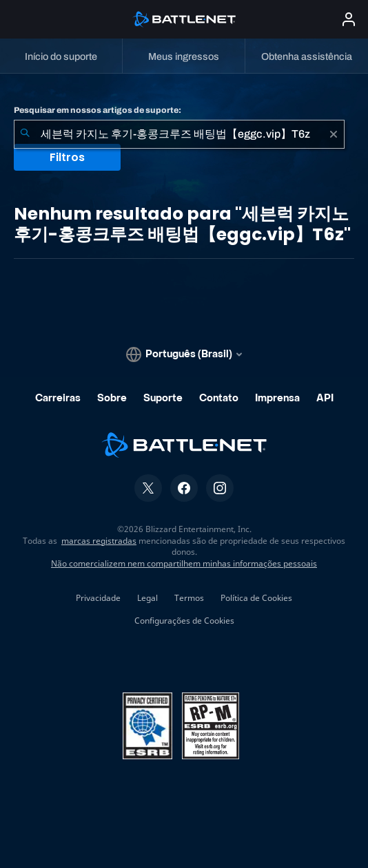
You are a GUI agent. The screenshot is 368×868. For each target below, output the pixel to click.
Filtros (67, 157)
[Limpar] (334, 134)
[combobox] (179, 134)
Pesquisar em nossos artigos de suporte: (98, 110)
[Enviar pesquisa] (25, 134)
